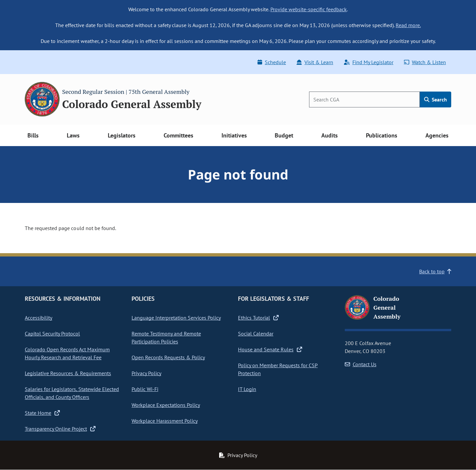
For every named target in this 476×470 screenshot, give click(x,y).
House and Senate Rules (270, 349)
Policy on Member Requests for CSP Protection (278, 369)
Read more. (408, 25)
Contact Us (361, 364)
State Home (42, 413)
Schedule (272, 62)
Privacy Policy (146, 373)
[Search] (364, 99)
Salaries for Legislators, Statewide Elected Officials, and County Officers (72, 393)
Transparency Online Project (60, 429)
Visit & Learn (315, 62)
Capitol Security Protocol (52, 333)
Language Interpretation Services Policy (176, 318)
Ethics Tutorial (258, 318)
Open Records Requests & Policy (168, 357)
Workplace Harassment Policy (165, 421)
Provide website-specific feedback (309, 9)
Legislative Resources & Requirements (68, 373)
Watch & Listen (425, 62)
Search (436, 99)
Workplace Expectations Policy (166, 405)
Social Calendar (256, 333)
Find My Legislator (369, 62)
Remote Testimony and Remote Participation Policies (166, 337)
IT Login (247, 389)
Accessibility (39, 318)
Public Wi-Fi (145, 389)
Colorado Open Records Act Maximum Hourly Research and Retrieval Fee (67, 353)
